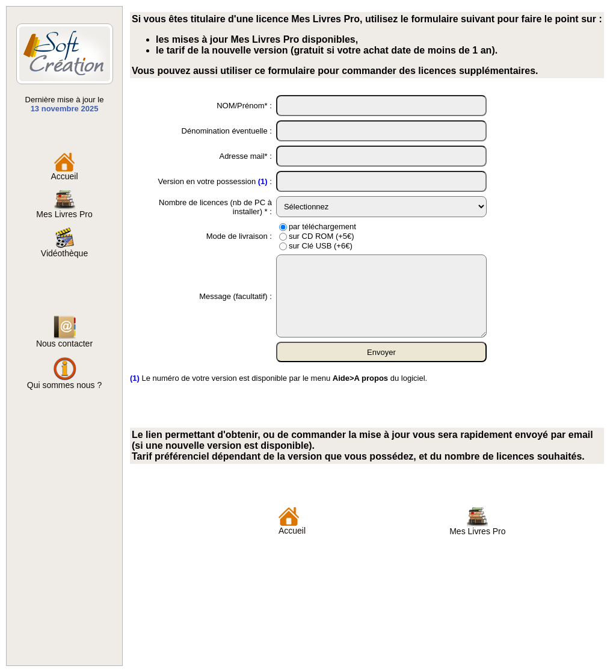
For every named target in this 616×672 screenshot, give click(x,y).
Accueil (64, 172)
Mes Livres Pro (64, 210)
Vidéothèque (64, 249)
